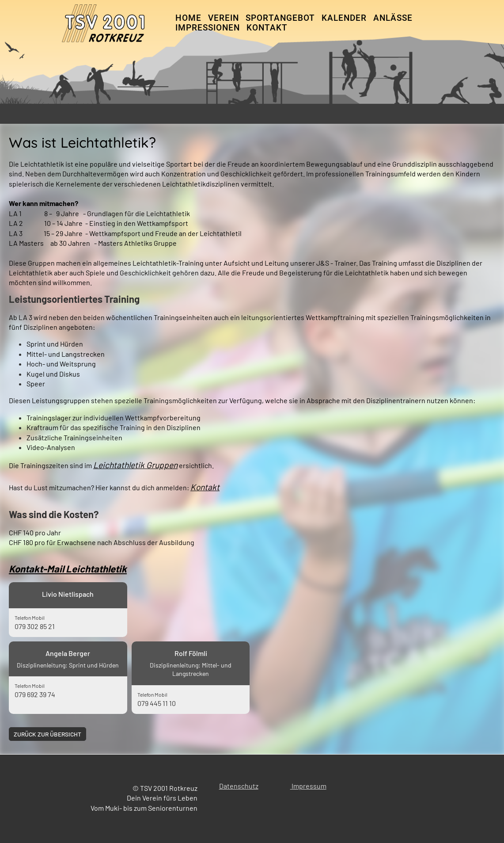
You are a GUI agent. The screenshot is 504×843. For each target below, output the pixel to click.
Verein (224, 18)
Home (188, 18)
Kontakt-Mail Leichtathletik (68, 568)
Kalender (344, 18)
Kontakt (267, 28)
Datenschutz (239, 786)
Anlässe (393, 18)
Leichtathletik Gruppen (135, 465)
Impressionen (208, 28)
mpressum (310, 786)
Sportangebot (280, 18)
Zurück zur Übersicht (49, 734)
